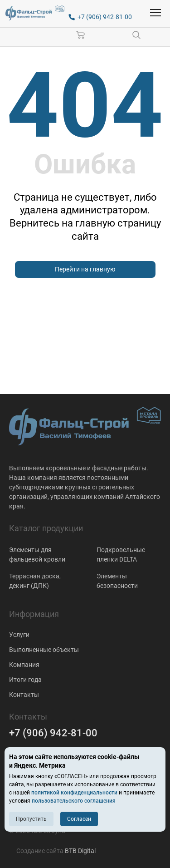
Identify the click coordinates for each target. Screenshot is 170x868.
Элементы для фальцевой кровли (37, 555)
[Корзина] (81, 35)
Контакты (24, 695)
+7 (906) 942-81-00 (53, 733)
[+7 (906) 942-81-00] (100, 17)
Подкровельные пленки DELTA (121, 555)
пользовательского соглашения (74, 801)
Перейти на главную (85, 269)
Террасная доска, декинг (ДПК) (35, 581)
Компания (24, 665)
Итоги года (25, 680)
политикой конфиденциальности (74, 793)
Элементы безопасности (117, 581)
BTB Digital (80, 851)
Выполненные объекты (44, 650)
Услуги (19, 635)
